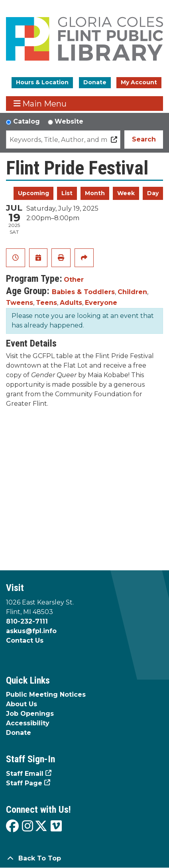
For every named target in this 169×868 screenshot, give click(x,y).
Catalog (27, 121)
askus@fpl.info (31, 631)
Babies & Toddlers (83, 292)
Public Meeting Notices (46, 695)
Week (126, 193)
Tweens (20, 303)
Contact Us (25, 640)
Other (74, 280)
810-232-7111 (27, 621)
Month (95, 193)
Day (153, 193)
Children (132, 292)
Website (69, 121)
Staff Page (24, 783)
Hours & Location (42, 82)
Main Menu (40, 104)
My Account (139, 82)
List (67, 193)
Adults (71, 303)
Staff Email (25, 774)
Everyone (101, 303)
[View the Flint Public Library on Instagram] (28, 826)
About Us (22, 704)
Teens (46, 303)
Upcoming (33, 193)
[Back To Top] (84, 858)
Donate (95, 82)
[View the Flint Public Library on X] (41, 826)
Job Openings (30, 714)
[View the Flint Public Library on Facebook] (12, 826)
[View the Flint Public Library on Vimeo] (56, 826)
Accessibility (28, 723)
